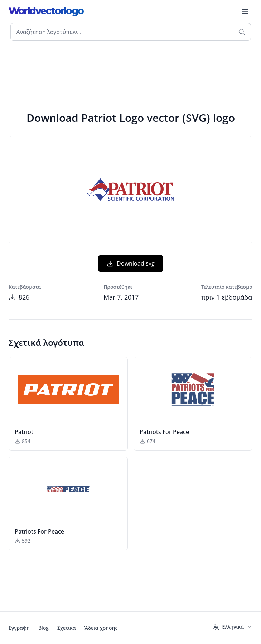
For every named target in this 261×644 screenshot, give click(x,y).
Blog (43, 628)
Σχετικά (67, 628)
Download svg (131, 263)
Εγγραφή (19, 628)
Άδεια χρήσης (101, 628)
